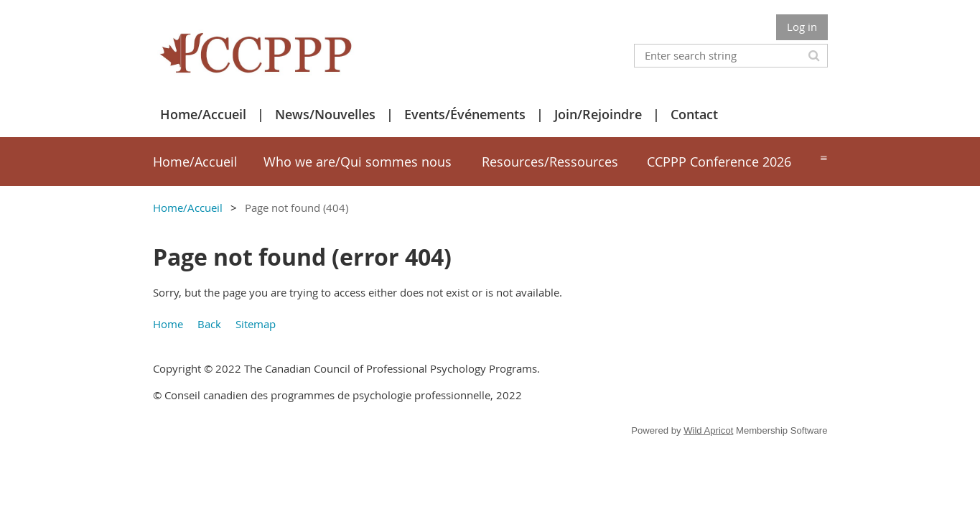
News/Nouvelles (325, 114)
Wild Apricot (708, 430)
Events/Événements (465, 114)
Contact (694, 114)
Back (209, 324)
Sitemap (256, 324)
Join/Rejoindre (598, 114)
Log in (802, 27)
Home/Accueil (203, 114)
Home (168, 324)
